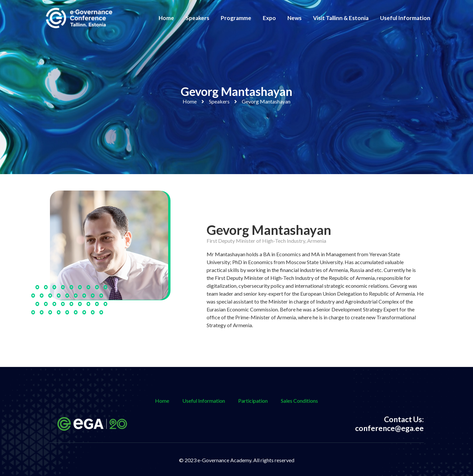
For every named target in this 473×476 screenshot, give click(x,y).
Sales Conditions (299, 401)
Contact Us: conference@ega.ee (389, 424)
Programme (236, 18)
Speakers (197, 18)
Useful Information (405, 18)
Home (166, 18)
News (294, 18)
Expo (269, 18)
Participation (253, 401)
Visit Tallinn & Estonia (341, 18)
